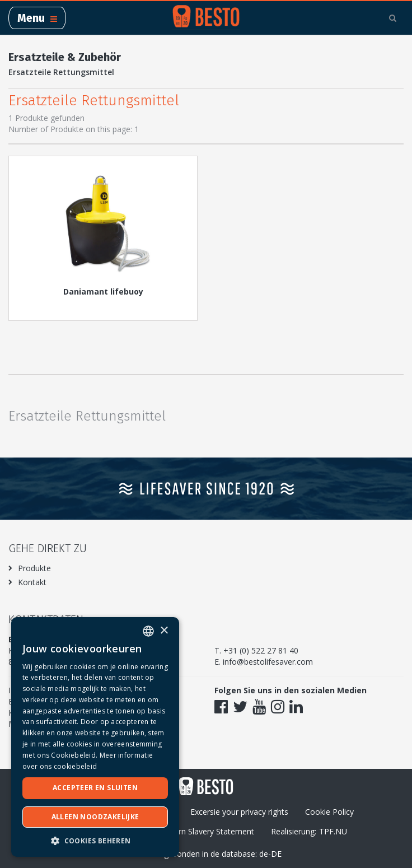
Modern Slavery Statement (206, 831)
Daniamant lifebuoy (103, 291)
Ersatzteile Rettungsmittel (61, 72)
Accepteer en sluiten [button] (95, 788)
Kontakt (32, 582)
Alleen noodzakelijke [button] (95, 817)
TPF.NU (333, 831)
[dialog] (95, 737)
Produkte (34, 568)
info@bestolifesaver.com (268, 662)
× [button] (164, 631)
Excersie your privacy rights (239, 812)
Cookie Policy (329, 812)
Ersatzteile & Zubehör (65, 57)
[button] (95, 840)
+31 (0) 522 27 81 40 (261, 650)
